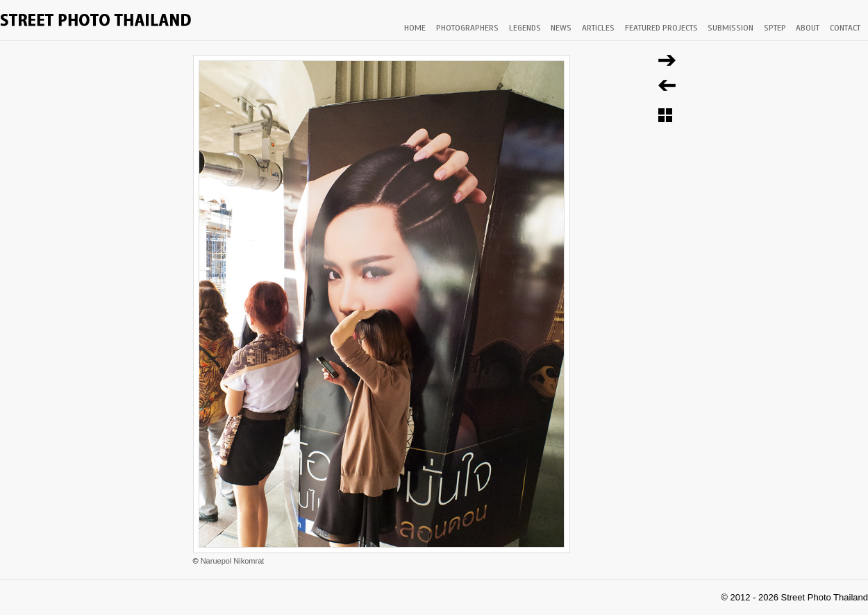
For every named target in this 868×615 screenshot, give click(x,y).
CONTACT (845, 28)
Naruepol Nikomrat (233, 561)
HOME (415, 28)
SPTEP (775, 28)
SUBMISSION (731, 28)
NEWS (561, 28)
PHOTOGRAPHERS (467, 28)
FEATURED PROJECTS (661, 28)
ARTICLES (598, 28)
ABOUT (808, 28)
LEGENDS (525, 28)
